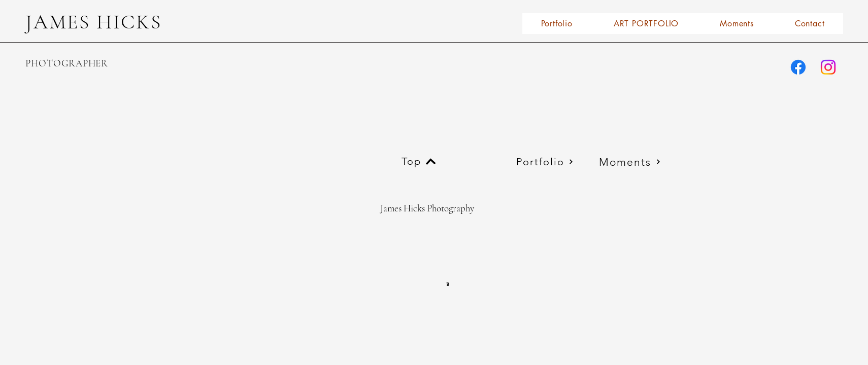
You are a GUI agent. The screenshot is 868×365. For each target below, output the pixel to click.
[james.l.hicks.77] (798, 67)
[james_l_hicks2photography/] (828, 67)
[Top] (419, 161)
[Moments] (630, 162)
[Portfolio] (545, 162)
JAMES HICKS (94, 22)
